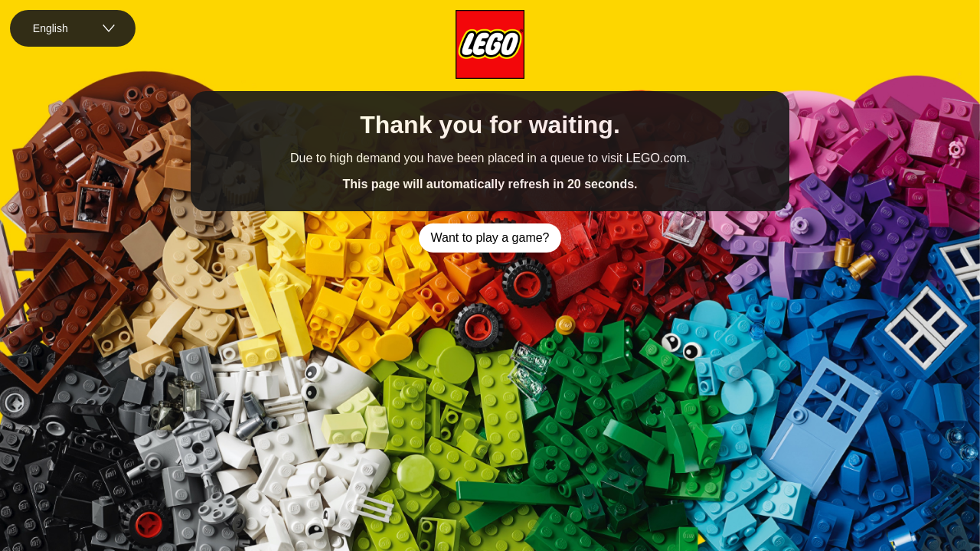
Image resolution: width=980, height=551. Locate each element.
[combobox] (73, 28)
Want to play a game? (490, 238)
